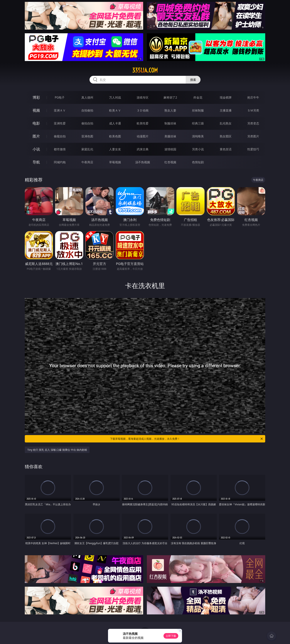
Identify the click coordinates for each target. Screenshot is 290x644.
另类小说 (198, 149)
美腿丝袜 (170, 136)
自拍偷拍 (87, 110)
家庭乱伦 (87, 149)
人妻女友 (115, 149)
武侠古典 (143, 149)
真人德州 (87, 97)
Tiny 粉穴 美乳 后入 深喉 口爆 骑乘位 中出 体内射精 (57, 450)
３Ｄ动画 (143, 110)
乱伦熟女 (226, 123)
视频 (36, 110)
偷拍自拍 (87, 123)
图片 (36, 136)
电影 (36, 123)
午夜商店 (87, 162)
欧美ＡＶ (115, 110)
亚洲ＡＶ (60, 110)
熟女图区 (226, 136)
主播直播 (226, 110)
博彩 (36, 97)
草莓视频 (115, 162)
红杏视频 (170, 162)
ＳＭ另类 (253, 110)
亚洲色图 (87, 136)
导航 (36, 162)
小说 (36, 149)
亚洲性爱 (60, 123)
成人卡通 (115, 123)
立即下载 (171, 636)
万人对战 (115, 97)
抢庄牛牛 (253, 97)
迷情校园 (170, 149)
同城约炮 (60, 162)
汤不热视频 (143, 162)
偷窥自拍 (60, 136)
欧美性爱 (143, 123)
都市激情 (60, 149)
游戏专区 (143, 97)
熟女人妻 (170, 110)
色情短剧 (198, 162)
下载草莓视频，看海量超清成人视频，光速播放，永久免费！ (187, 439)
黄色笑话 (226, 149)
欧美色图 (115, 136)
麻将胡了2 (170, 97)
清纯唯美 (198, 136)
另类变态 (253, 123)
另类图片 (253, 136)
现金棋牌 (226, 97)
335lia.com (145, 70)
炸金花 (198, 97)
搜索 (193, 80)
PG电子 (60, 97)
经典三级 (198, 123)
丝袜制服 (198, 110)
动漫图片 (143, 136)
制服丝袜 (170, 123)
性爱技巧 (253, 149)
